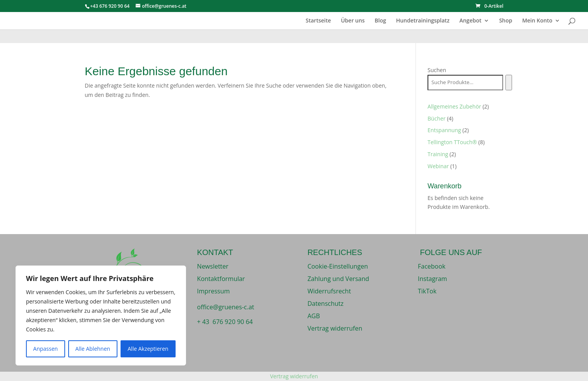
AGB (314, 316)
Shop (506, 21)
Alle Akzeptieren (148, 349)
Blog (380, 21)
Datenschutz (325, 303)
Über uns (353, 21)
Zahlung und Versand (338, 279)
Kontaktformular (221, 279)
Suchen (437, 70)
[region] (101, 315)
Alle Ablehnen (93, 349)
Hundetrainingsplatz (423, 21)
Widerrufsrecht (329, 291)
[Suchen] (509, 83)
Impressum (213, 291)
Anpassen (46, 349)
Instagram (432, 279)
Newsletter (213, 266)
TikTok (427, 291)
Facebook (432, 266)
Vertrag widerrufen (335, 328)
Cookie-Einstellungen (338, 266)
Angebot (470, 21)
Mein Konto (537, 21)
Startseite (318, 21)
